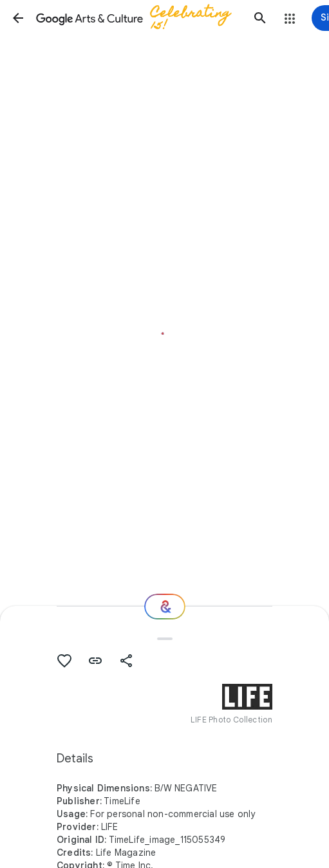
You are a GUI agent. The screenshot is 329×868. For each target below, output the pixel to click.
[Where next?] (165, 607)
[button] (18, 18)
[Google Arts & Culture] (139, 18)
